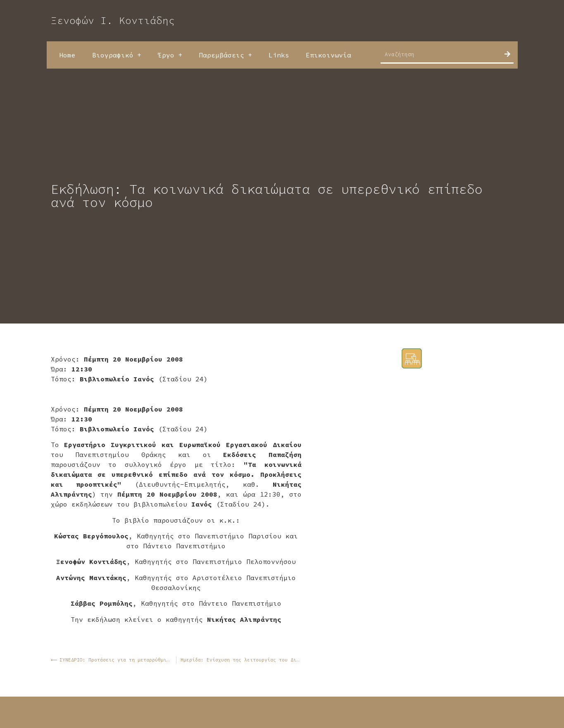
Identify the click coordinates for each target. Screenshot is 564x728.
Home (67, 55)
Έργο (170, 55)
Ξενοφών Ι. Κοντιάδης (113, 20)
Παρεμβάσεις (225, 55)
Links (279, 55)
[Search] (507, 54)
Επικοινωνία (328, 55)
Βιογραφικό (117, 55)
